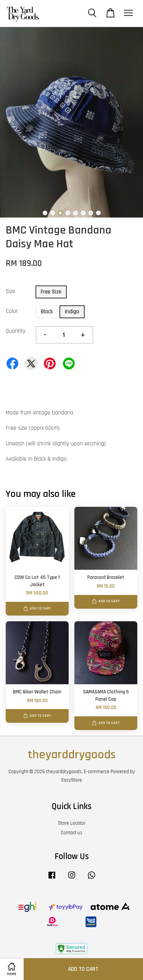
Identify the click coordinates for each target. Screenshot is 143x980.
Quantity (16, 331)
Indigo (72, 312)
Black (47, 312)
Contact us (71, 833)
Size (10, 291)
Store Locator (72, 823)
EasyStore (72, 780)
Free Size (51, 292)
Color (12, 311)
